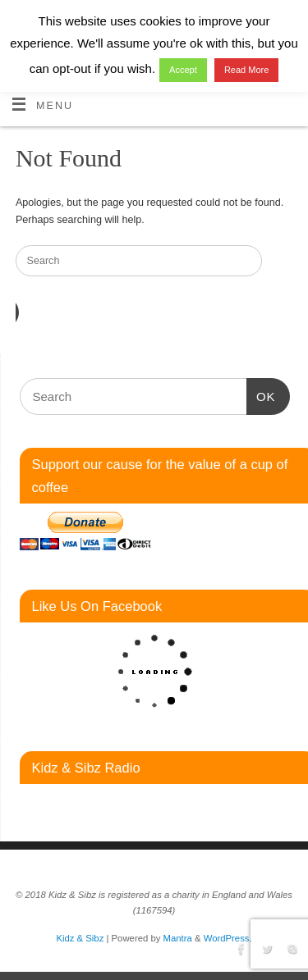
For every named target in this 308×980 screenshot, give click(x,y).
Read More (246, 70)
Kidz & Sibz (80, 938)
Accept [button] (183, 70)
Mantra (178, 938)
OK (261, 394)
